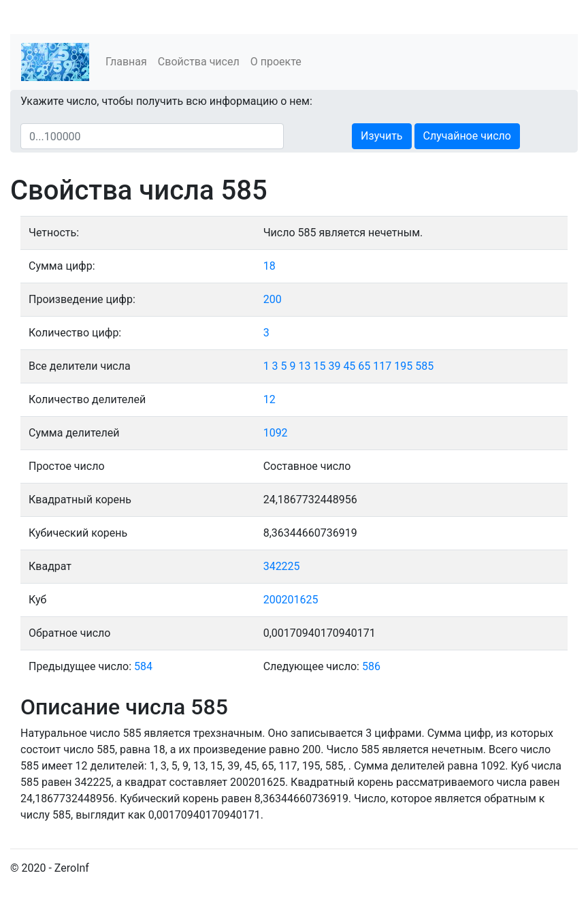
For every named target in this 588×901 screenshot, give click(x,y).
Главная (126, 62)
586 (371, 666)
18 (269, 266)
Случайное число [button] (467, 136)
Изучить (381, 136)
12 (269, 399)
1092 (276, 433)
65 (364, 366)
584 (143, 666)
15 (319, 366)
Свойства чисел (199, 62)
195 (403, 366)
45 (349, 366)
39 (334, 366)
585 (424, 366)
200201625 (291, 600)
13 (305, 366)
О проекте (276, 62)
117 (382, 366)
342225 (282, 566)
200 (273, 299)
